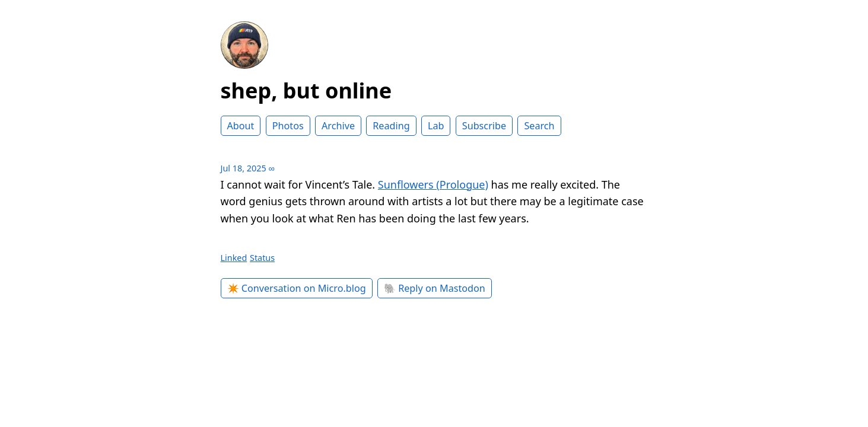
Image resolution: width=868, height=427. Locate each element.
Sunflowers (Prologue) (433, 184)
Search (539, 126)
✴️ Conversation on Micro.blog (297, 288)
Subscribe (484, 126)
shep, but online (306, 90)
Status (262, 258)
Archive (338, 126)
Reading (391, 126)
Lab (436, 126)
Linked (234, 258)
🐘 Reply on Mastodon (435, 288)
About (241, 126)
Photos (288, 126)
